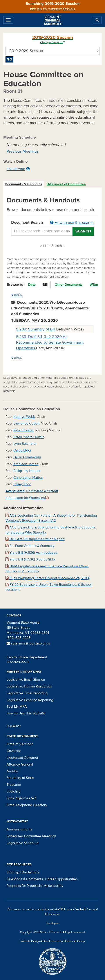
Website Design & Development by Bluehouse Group (53, 941)
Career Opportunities (61, 879)
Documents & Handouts (24, 184)
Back (16, 295)
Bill (45, 285)
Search (83, 231)
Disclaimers (30, 872)
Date (32, 285)
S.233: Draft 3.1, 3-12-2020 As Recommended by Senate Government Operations (50, 342)
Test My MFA (17, 707)
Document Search (52, 223)
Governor (14, 751)
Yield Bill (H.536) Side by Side (30, 559)
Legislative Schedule (23, 843)
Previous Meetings (23, 151)
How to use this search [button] (72, 223)
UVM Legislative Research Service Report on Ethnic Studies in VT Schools (47, 569)
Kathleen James (26, 464)
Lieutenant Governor (22, 758)
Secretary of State (20, 778)
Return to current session (52, 9)
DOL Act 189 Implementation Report (35, 539)
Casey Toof (22, 484)
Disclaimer (14, 726)
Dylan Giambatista (27, 457)
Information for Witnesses (27, 498)
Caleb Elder (22, 450)
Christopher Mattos (28, 478)
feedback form (84, 909)
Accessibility (54, 886)
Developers (53, 923)
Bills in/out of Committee (66, 184)
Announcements (19, 829)
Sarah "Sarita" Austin (29, 437)
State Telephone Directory (27, 805)
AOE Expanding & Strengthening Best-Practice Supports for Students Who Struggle (50, 530)
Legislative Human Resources (29, 686)
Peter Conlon (24, 430)
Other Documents (69, 285)
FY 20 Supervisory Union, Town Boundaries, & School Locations (49, 587)
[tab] (24, 184)
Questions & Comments (25, 879)
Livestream (16, 169)
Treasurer (14, 785)
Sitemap (13, 872)
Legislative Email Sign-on (26, 680)
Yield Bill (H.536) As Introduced (31, 553)
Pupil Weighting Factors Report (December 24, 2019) (48, 578)
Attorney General (20, 764)
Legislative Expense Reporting (30, 700)
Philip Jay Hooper (27, 471)
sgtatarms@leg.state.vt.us (28, 643)
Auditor (12, 771)
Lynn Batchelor (25, 444)
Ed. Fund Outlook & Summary (30, 546)
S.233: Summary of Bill (36, 329)
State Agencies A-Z (21, 798)
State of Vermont (20, 744)
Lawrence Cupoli (26, 423)
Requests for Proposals (24, 886)
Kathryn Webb (24, 417)
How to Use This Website (26, 713)
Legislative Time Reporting (27, 693)
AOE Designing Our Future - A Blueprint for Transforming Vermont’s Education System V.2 (51, 518)
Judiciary (14, 791)
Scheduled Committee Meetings (31, 836)
